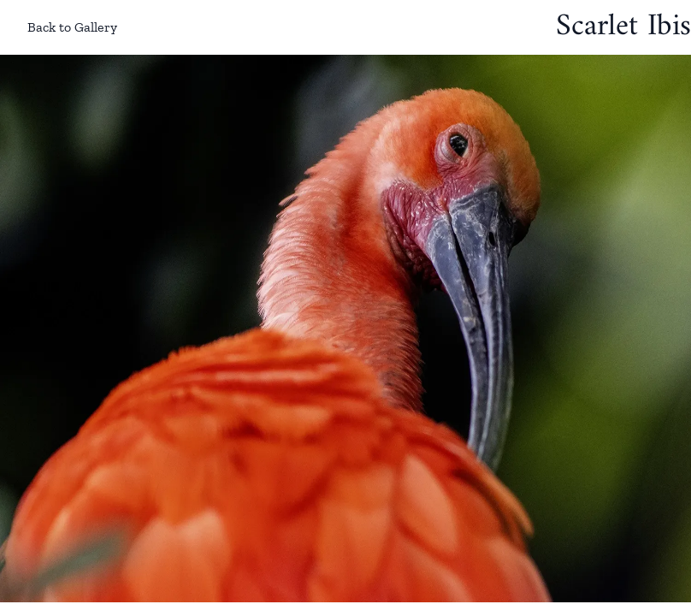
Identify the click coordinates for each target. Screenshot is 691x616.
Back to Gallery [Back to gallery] (59, 27)
